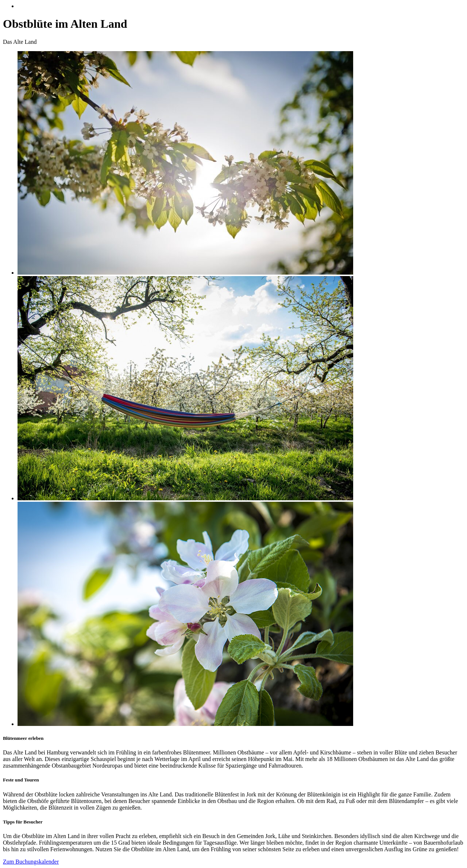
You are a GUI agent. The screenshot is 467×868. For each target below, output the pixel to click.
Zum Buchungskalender (31, 862)
